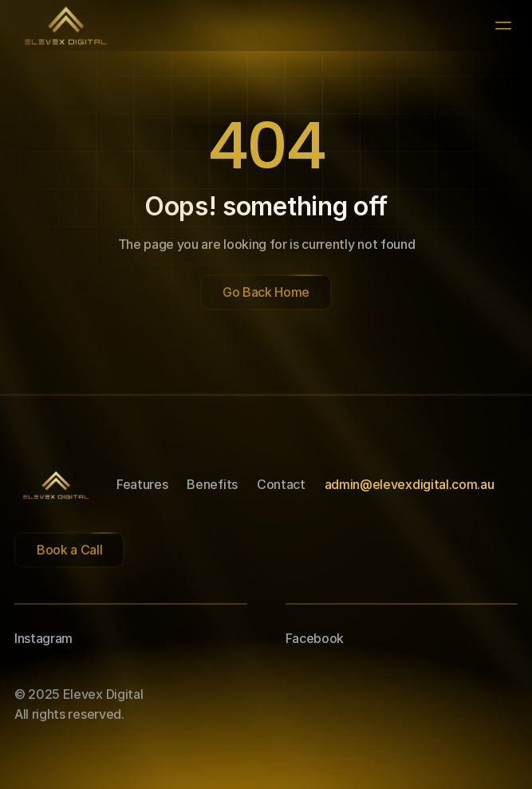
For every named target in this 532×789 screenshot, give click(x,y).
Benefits (212, 484)
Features (142, 484)
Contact (281, 484)
